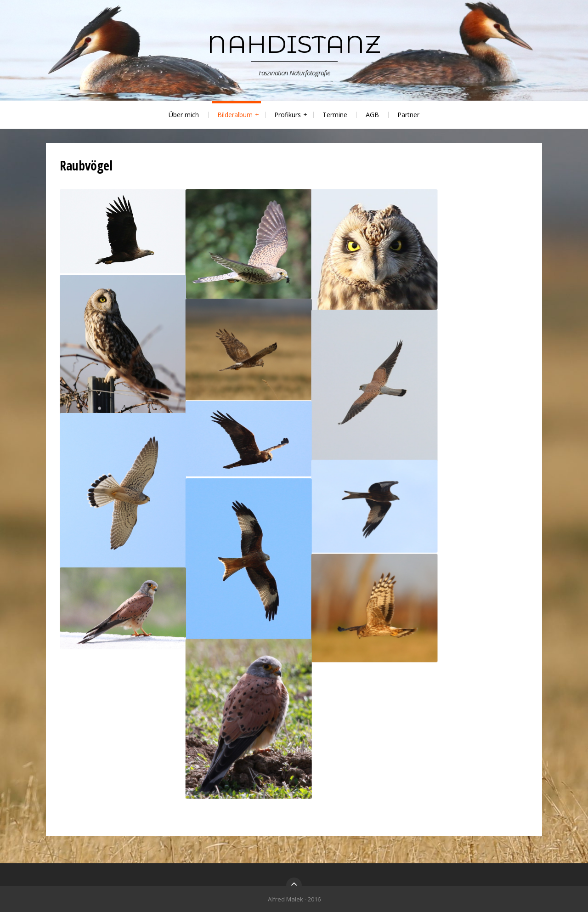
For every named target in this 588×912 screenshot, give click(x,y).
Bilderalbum (235, 115)
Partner (408, 115)
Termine (335, 115)
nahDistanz (294, 44)
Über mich (184, 115)
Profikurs (288, 115)
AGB (372, 115)
